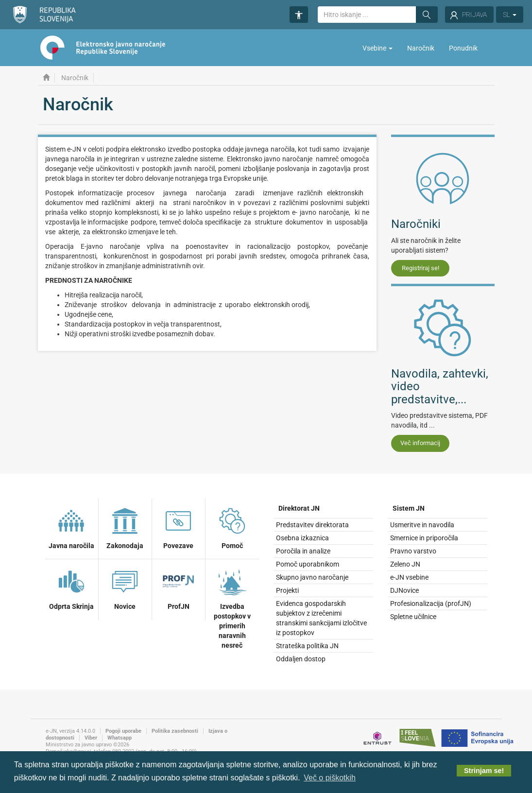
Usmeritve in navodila (422, 525)
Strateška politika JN (307, 646)
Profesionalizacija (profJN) (431, 603)
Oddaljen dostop (301, 659)
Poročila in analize (303, 551)
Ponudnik (463, 48)
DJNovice (404, 590)
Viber (91, 738)
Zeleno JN (405, 564)
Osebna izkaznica (302, 538)
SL (510, 15)
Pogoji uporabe (123, 731)
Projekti (287, 590)
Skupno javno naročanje (312, 577)
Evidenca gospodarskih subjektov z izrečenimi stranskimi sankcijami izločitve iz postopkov (321, 618)
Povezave (178, 527)
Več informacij (420, 443)
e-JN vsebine (409, 577)
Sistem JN (409, 508)
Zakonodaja (125, 527)
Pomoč (232, 527)
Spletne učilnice (413, 617)
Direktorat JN (299, 508)
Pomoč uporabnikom (308, 564)
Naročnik (421, 48)
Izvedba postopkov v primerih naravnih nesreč (232, 607)
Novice (125, 588)
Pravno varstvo (413, 551)
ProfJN (178, 588)
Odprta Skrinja (71, 588)
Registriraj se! (420, 268)
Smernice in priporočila (424, 538)
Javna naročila (71, 527)
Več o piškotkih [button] (330, 778)
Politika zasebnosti (175, 731)
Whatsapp (120, 738)
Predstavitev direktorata (312, 525)
